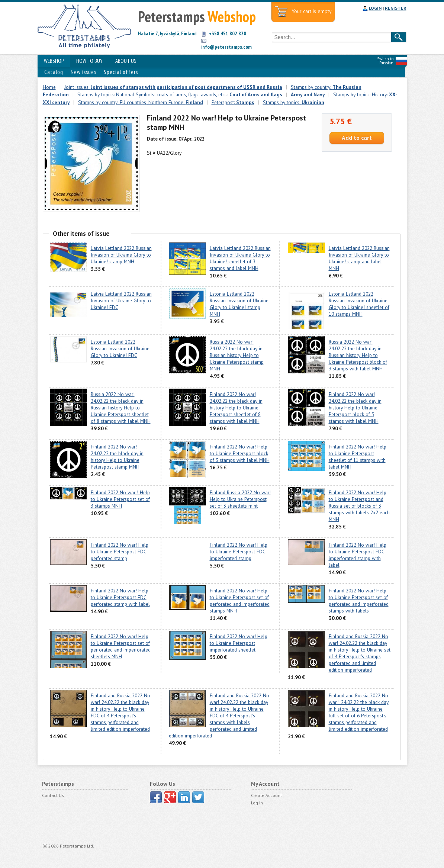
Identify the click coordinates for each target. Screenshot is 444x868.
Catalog (54, 72)
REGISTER (396, 8)
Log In (257, 803)
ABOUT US (126, 61)
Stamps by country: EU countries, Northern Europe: (141, 102)
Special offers (121, 72)
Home (49, 87)
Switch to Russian (385, 61)
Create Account (266, 795)
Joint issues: (173, 87)
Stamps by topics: (294, 102)
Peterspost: (233, 102)
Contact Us (53, 795)
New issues (83, 72)
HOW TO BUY (89, 61)
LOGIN (375, 8)
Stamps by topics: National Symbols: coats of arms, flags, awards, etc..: (180, 94)
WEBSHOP (54, 61)
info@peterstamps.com (226, 47)
